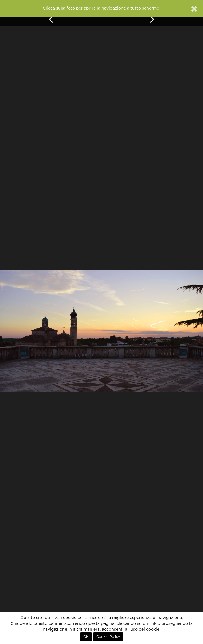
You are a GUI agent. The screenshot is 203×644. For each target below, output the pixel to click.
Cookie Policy (108, 637)
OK (86, 637)
